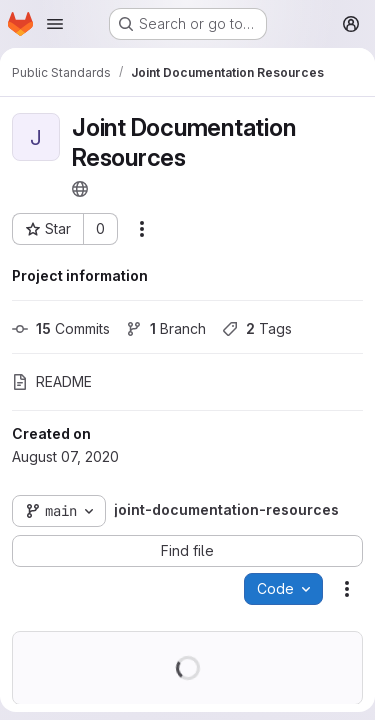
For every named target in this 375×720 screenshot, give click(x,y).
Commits (61, 328)
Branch (166, 328)
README (52, 381)
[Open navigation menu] (55, 24)
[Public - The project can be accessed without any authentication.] (80, 189)
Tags (257, 328)
